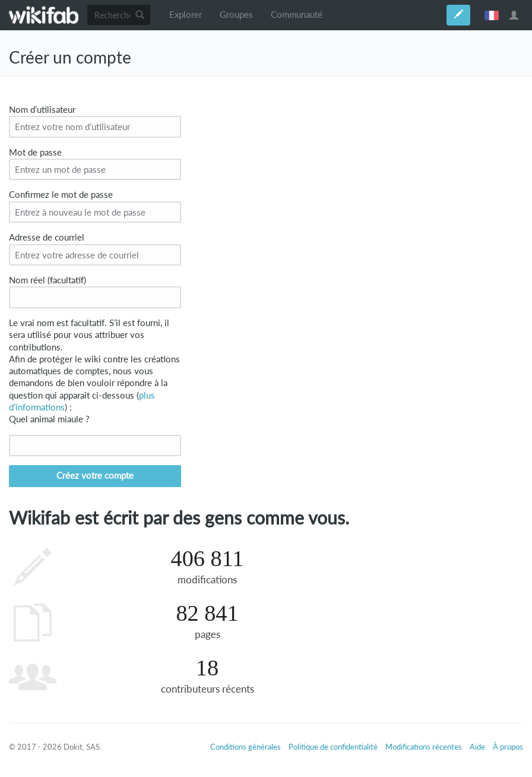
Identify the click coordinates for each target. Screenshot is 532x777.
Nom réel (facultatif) (47, 280)
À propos (508, 747)
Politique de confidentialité (333, 747)
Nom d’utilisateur (42, 110)
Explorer (186, 15)
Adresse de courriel (47, 237)
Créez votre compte (95, 476)
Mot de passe (35, 152)
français (492, 15)
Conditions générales (246, 747)
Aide (477, 747)
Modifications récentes (424, 747)
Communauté (297, 15)
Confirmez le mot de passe (61, 195)
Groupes (236, 15)
